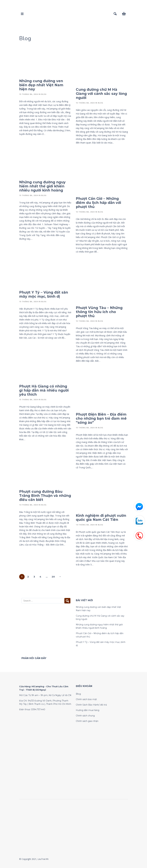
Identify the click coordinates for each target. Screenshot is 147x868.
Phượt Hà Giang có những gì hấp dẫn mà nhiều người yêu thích (44, 390)
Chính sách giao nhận (87, 721)
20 (53, 577)
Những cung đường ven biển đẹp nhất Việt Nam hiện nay (41, 85)
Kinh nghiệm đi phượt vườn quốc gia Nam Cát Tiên (101, 518)
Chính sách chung (85, 716)
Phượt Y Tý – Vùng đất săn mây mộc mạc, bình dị (44, 294)
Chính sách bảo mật (86, 699)
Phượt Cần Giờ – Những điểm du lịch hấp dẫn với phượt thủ (98, 203)
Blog (44, 94)
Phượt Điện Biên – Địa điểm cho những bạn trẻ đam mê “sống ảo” (101, 418)
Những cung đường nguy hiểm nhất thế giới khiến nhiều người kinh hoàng (42, 186)
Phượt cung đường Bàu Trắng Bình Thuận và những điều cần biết (45, 496)
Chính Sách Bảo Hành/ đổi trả (91, 705)
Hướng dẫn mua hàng (88, 710)
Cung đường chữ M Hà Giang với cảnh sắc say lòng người (101, 94)
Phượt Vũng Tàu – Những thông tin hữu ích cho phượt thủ (99, 312)
